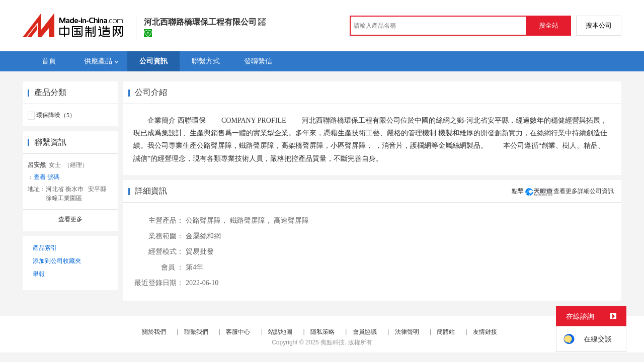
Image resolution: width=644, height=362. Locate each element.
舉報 (39, 274)
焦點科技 (333, 342)
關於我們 (154, 332)
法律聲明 (407, 332)
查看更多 (70, 219)
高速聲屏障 (291, 220)
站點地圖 (280, 332)
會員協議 (365, 332)
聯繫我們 (196, 332)
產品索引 (45, 248)
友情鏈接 (485, 332)
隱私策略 (323, 332)
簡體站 (446, 332)
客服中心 (238, 332)
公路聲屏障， (207, 220)
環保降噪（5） (56, 115)
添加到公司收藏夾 (57, 261)
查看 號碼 (47, 177)
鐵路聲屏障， (251, 220)
